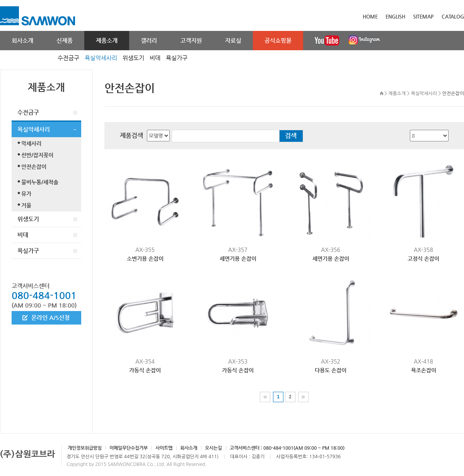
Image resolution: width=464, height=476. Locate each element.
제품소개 (107, 40)
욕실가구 (177, 58)
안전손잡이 (34, 167)
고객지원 (191, 40)
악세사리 (31, 143)
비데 (155, 58)
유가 (26, 194)
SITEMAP (423, 16)
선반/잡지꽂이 (37, 155)
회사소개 (22, 40)
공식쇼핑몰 (278, 40)
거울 (26, 205)
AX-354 (145, 323)
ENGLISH (395, 16)
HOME (370, 16)
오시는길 (213, 448)
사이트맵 (164, 448)
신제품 (65, 40)
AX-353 (238, 323)
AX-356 (331, 212)
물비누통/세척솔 (40, 182)
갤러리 (149, 40)
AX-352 (331, 323)
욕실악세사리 (101, 58)
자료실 (233, 40)
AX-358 (423, 212)
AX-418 (423, 323)
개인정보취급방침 (85, 448)
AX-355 (145, 212)
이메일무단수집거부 (129, 448)
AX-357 (238, 212)
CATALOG (453, 16)
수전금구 (68, 58)
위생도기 (133, 58)
